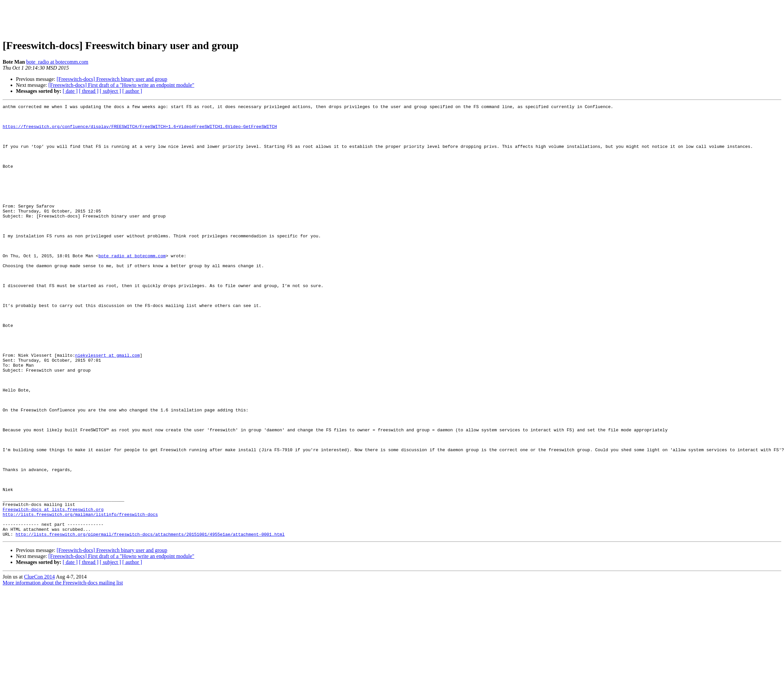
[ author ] (132, 91)
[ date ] (70, 91)
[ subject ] (110, 91)
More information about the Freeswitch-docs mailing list (63, 669)
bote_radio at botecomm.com (57, 62)
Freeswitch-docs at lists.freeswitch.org (53, 591)
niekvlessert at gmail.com (107, 406)
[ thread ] (89, 91)
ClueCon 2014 (39, 663)
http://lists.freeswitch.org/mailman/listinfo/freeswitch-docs (80, 597)
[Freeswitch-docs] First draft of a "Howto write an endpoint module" (121, 85)
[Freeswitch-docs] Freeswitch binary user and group (112, 79)
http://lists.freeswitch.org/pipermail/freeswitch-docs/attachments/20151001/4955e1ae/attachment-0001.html (150, 621)
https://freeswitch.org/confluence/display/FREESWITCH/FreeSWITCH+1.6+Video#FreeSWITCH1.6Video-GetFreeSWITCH (140, 131)
